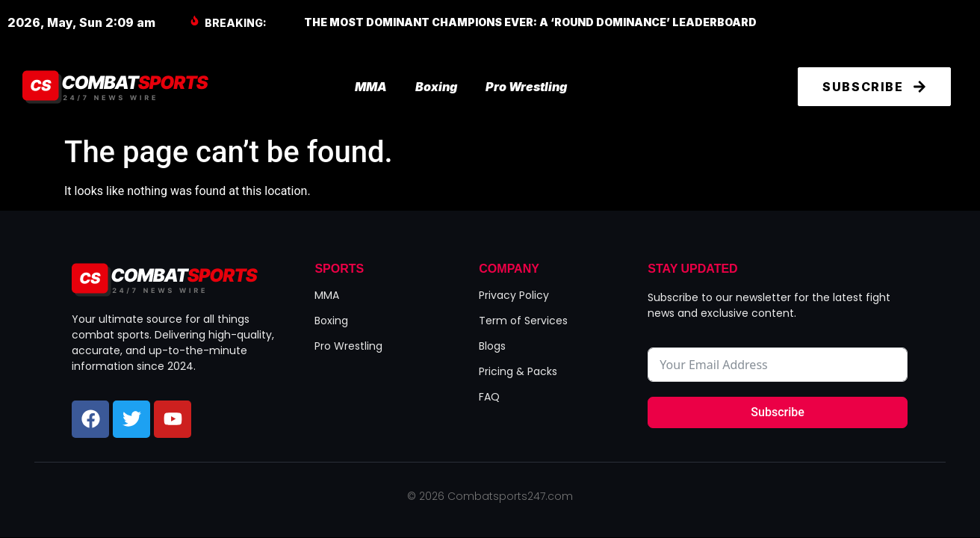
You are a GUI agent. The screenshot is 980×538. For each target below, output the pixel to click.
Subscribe (777, 412)
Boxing (436, 87)
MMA (371, 87)
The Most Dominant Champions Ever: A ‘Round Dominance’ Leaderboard (530, 22)
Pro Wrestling (526, 87)
